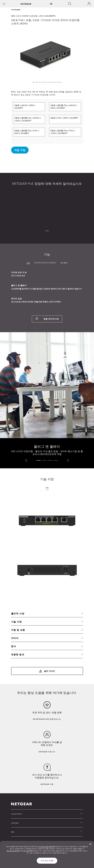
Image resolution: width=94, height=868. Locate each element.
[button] (26, 460)
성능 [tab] (28, 263)
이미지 (47, 638)
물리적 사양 (47, 614)
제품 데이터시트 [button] (47, 318)
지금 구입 (20, 150)
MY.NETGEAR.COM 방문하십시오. (47, 719)
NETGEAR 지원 (47, 784)
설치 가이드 (47, 671)
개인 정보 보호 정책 (45, 847)
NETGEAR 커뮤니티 (47, 752)
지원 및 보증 (47, 630)
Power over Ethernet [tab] (45, 263)
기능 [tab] (47, 488)
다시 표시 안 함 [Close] (47, 861)
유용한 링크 (47, 655)
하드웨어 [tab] (64, 263)
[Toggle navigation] (70, 4)
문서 (47, 646)
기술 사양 (47, 622)
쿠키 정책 (26, 851)
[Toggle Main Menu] (4, 4)
